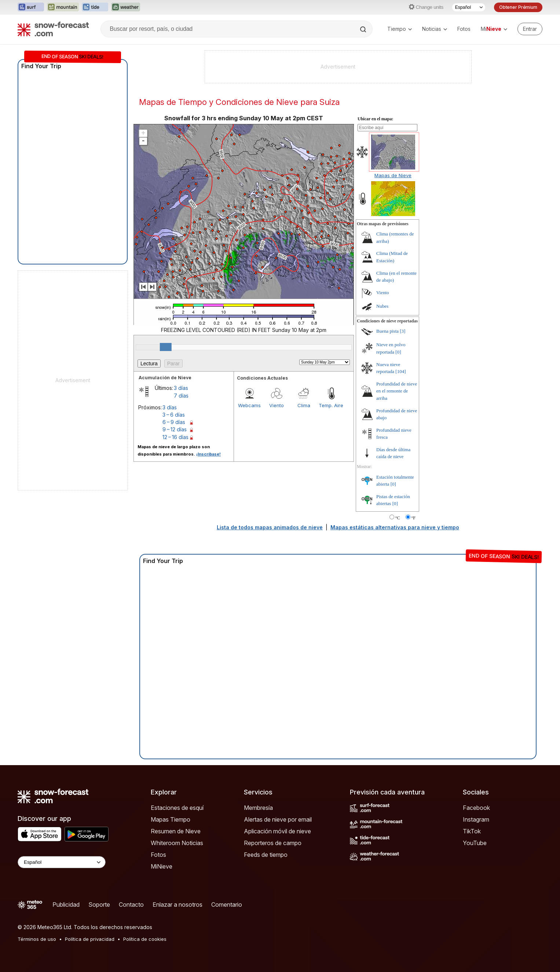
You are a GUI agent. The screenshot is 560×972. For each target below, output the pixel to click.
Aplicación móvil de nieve (277, 831)
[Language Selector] (62, 862)
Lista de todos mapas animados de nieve (270, 527)
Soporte (99, 905)
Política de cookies (145, 939)
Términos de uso (37, 939)
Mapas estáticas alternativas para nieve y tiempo (395, 527)
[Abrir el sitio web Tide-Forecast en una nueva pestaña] (95, 7)
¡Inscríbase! (208, 454)
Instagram (476, 819)
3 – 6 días (174, 415)
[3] (402, 331)
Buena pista (387, 331)
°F (413, 518)
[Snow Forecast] (53, 29)
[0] (398, 352)
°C (398, 518)
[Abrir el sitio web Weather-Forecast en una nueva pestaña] (126, 7)
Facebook (476, 808)
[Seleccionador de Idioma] (469, 7)
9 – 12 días (175, 429)
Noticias (435, 29)
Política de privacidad (90, 939)
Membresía (258, 808)
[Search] (364, 29)
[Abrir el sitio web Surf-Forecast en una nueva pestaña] (31, 7)
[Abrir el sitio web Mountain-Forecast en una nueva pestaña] (63, 7)
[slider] (166, 347)
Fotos (464, 29)
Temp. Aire (331, 405)
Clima (304, 405)
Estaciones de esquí (177, 808)
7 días (181, 396)
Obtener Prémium (518, 7)
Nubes (382, 306)
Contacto (131, 905)
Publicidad (66, 905)
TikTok (472, 831)
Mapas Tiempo (171, 819)
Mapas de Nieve (393, 175)
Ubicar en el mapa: (375, 119)
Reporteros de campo (273, 843)
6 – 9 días (174, 422)
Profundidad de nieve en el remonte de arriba (397, 391)
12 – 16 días (175, 437)
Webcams (249, 405)
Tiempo (400, 29)
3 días (181, 388)
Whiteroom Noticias (177, 843)
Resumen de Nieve (176, 831)
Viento (277, 405)
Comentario (227, 905)
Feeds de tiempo (266, 855)
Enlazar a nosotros (177, 905)
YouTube (475, 843)
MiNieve (162, 866)
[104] (400, 371)
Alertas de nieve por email (278, 819)
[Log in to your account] (530, 29)
